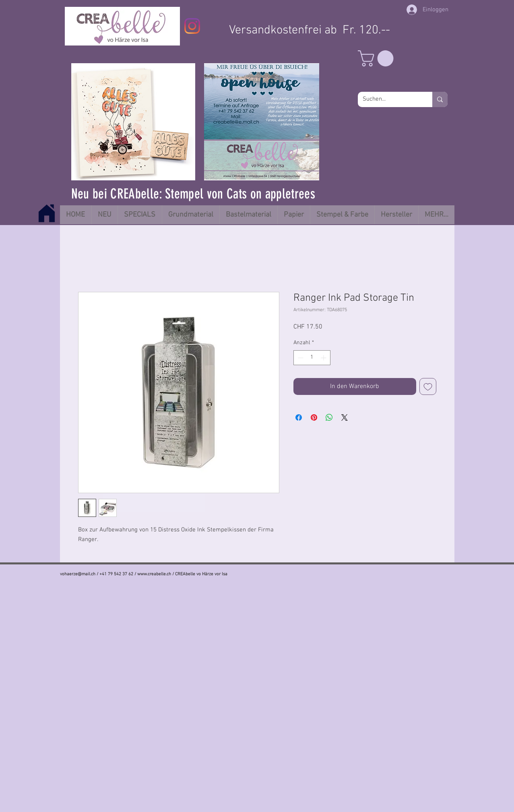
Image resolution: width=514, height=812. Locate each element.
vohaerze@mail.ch (78, 574)
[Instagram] (192, 26)
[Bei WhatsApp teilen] (329, 417)
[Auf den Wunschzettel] (428, 386)
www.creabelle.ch (154, 574)
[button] (378, 58)
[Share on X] (345, 417)
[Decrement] (300, 358)
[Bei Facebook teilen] (299, 417)
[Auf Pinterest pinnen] (314, 417)
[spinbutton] (312, 358)
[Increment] (324, 358)
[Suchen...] (389, 99)
